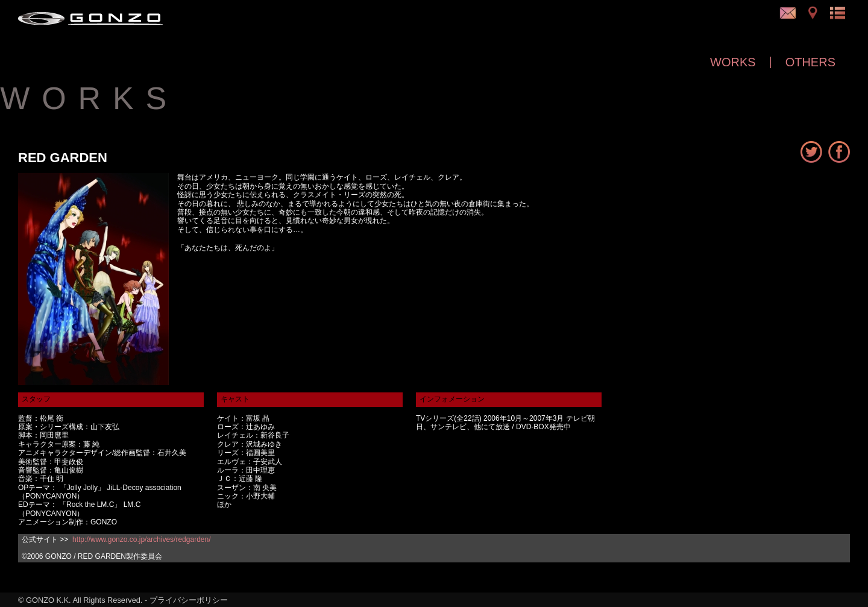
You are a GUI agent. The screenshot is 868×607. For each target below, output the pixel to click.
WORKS (733, 62)
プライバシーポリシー (189, 600)
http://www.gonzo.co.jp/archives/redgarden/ (141, 539)
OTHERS (810, 62)
